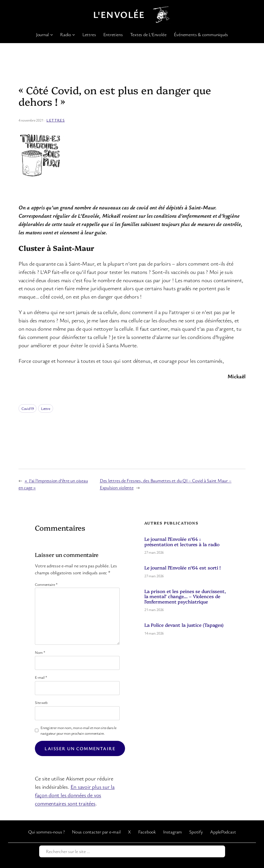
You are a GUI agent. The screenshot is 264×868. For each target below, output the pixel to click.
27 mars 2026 (154, 552)
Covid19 (27, 408)
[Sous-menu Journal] (52, 34)
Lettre (46, 408)
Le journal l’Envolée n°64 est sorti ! (182, 567)
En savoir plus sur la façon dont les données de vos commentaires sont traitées (75, 795)
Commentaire (46, 584)
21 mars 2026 (154, 610)
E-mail (41, 677)
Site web (41, 702)
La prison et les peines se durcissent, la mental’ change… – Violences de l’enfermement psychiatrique (185, 596)
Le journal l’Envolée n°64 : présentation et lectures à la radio (182, 541)
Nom (40, 652)
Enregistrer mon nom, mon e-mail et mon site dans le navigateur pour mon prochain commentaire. (78, 730)
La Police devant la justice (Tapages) (184, 625)
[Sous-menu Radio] (74, 34)
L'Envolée (119, 14)
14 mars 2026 (154, 633)
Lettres (56, 120)
